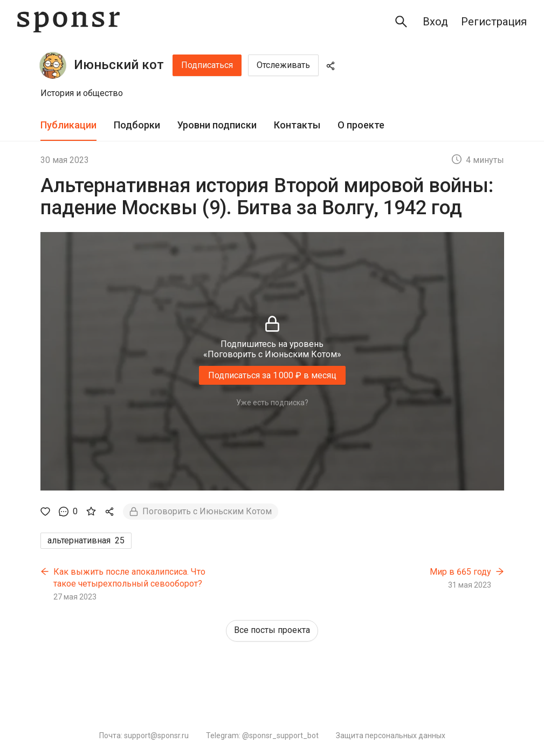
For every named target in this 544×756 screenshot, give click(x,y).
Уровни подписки (217, 125)
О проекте (361, 125)
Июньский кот (119, 65)
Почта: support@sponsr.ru (144, 735)
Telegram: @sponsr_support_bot (262, 735)
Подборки (137, 125)
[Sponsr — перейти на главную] (68, 22)
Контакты (297, 125)
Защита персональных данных (391, 735)
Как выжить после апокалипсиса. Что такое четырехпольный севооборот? (129, 578)
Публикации (68, 125)
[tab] (68, 125)
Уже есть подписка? (272, 403)
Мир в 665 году (460, 572)
